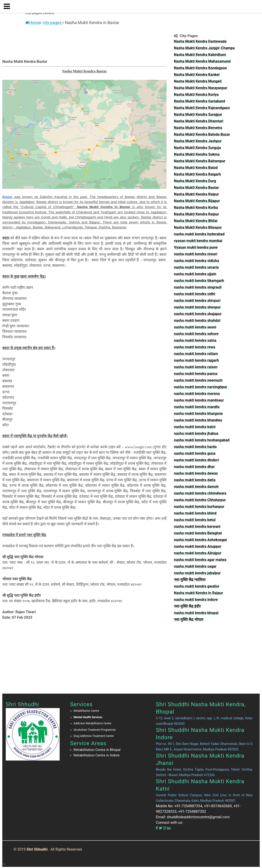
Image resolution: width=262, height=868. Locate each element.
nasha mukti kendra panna (196, 374)
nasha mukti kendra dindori (196, 460)
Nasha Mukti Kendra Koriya (196, 95)
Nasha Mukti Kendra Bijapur (197, 201)
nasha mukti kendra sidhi (195, 294)
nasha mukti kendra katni (195, 427)
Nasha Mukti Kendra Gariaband (199, 101)
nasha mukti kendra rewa (195, 347)
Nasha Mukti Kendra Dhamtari (199, 121)
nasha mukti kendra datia (195, 480)
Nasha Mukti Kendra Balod (196, 168)
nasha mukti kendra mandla (197, 407)
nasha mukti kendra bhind (195, 513)
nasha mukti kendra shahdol (197, 320)
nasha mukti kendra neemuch (198, 380)
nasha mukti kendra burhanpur (199, 507)
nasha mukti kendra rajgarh (196, 360)
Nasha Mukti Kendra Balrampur (200, 161)
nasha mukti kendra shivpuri (197, 301)
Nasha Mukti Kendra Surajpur (198, 114)
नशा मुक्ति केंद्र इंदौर (187, 606)
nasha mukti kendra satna (195, 340)
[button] (9, 6)
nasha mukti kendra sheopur (197, 307)
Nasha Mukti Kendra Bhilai (196, 221)
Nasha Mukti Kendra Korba (196, 207)
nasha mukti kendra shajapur (198, 314)
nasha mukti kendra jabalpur (197, 573)
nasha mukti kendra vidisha (196, 261)
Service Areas (88, 743)
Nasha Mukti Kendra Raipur (196, 194)
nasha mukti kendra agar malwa (200, 560)
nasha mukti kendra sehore (196, 334)
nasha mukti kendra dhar (194, 467)
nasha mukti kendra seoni (195, 327)
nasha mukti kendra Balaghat (198, 533)
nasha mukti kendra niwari (196, 254)
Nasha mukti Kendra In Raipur (198, 593)
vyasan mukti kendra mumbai (198, 241)
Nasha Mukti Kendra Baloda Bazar (202, 134)
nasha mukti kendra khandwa (198, 420)
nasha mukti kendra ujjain (195, 274)
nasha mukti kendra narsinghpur (201, 387)
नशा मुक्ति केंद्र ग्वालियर (190, 580)
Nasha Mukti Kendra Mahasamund (202, 61)
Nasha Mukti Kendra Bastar (196, 188)
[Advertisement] (215, 656)
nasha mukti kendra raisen (196, 367)
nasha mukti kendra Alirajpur (198, 553)
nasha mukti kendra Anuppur (198, 546)
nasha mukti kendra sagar (195, 566)
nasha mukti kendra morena (197, 394)
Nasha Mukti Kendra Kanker (197, 75)
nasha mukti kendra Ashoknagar (201, 540)
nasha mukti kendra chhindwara (200, 493)
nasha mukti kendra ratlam (196, 354)
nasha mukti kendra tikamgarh (199, 281)
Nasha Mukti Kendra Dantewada (200, 41)
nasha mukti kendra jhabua (196, 433)
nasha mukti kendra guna (195, 453)
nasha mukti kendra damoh (196, 487)
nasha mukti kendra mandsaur (199, 400)
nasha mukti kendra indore (196, 600)
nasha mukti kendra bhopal (196, 613)
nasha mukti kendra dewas (196, 473)
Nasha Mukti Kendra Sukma (197, 154)
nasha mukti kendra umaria (196, 267)
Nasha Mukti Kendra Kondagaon (200, 68)
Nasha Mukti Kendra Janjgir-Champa (204, 48)
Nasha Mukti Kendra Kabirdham (200, 55)
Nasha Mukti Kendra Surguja (197, 148)
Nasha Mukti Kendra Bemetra (198, 128)
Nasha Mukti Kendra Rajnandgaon (202, 108)
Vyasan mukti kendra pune (196, 247)
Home (33, 23)
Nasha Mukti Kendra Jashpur (198, 141)
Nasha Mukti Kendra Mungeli (198, 81)
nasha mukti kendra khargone (198, 413)
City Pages (22, 858)
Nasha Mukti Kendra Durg (195, 181)
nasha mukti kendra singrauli (198, 287)
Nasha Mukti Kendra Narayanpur (201, 88)
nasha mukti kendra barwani (197, 526)
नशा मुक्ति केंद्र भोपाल (189, 619)
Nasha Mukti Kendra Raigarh (197, 174)
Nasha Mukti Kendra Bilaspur (198, 227)
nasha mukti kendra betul (195, 520)
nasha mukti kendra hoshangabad (202, 440)
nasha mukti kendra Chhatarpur (200, 500)
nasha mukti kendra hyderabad (199, 234)
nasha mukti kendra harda (195, 447)
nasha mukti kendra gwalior (197, 586)
